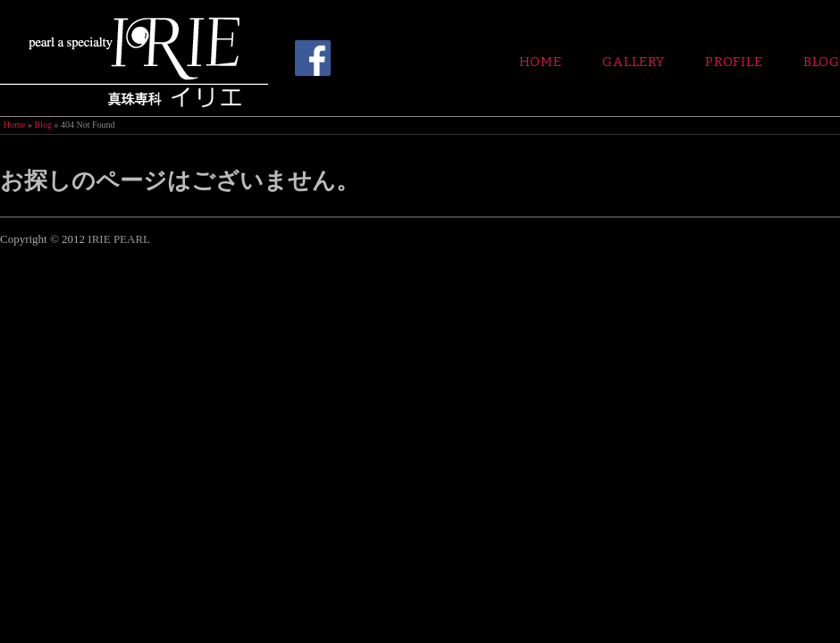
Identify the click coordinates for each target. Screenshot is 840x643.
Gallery (634, 62)
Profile (734, 62)
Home (541, 62)
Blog (822, 62)
